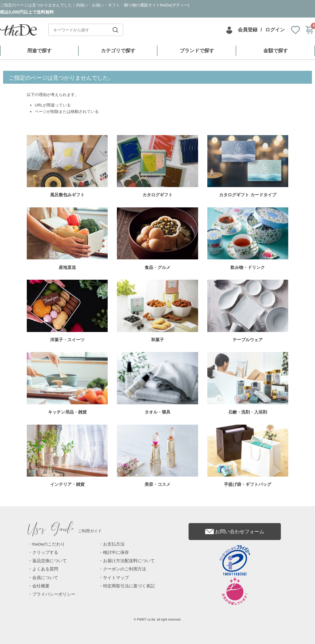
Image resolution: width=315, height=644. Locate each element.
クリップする (45, 552)
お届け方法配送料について (129, 561)
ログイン (275, 30)
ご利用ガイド (65, 531)
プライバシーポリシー (54, 594)
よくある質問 (45, 569)
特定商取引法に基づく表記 (129, 586)
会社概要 (41, 586)
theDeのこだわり (49, 544)
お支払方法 (114, 544)
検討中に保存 (116, 552)
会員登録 (248, 30)
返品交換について (50, 561)
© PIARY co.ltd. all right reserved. (158, 620)
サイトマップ (116, 578)
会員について (45, 578)
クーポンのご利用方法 (125, 569)
